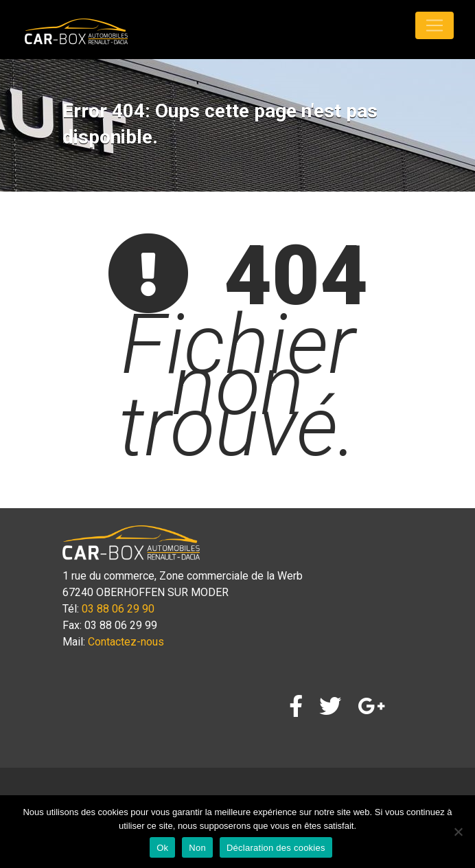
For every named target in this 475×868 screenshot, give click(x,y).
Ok (162, 848)
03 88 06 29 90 (118, 609)
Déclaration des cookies (276, 848)
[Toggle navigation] (435, 25)
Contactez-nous (126, 642)
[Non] (458, 832)
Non (197, 848)
